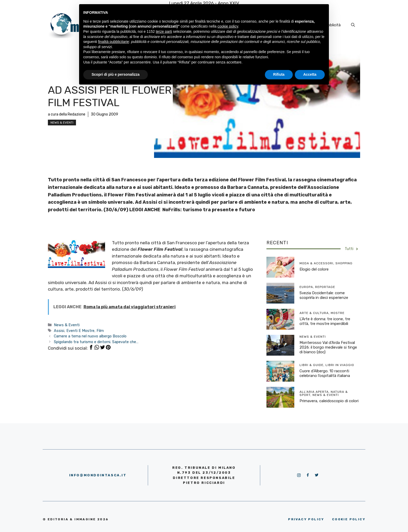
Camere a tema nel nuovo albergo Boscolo (90, 336)
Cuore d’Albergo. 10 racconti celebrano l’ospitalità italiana (325, 373)
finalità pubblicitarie (114, 42)
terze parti (164, 31)
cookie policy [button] (228, 26)
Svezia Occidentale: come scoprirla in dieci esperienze (324, 295)
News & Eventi (62, 123)
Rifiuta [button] (279, 74)
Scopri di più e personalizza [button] (116, 74)
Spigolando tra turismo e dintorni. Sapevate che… (96, 342)
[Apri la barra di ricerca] (353, 25)
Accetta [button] (310, 74)
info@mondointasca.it (98, 475)
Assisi (59, 331)
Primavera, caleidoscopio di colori (329, 401)
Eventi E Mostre (80, 331)
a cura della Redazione (67, 114)
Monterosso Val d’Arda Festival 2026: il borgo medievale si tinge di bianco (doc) (328, 347)
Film (100, 331)
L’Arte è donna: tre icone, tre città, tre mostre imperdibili (325, 321)
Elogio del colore (314, 269)
